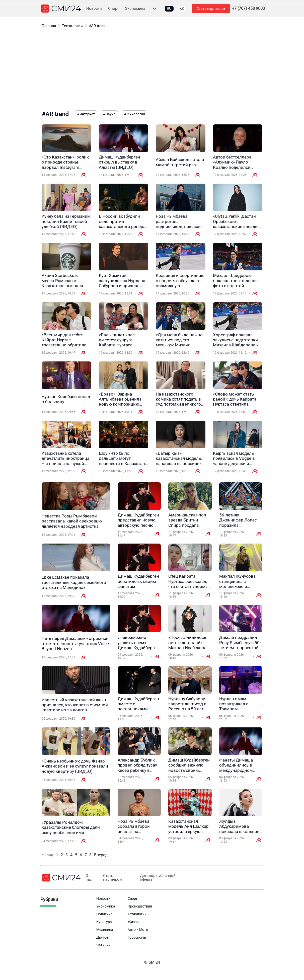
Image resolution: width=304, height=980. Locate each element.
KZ (182, 9)
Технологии (72, 26)
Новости (94, 9)
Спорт (113, 9)
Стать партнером (211, 9)
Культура (104, 922)
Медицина (105, 930)
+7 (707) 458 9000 (248, 9)
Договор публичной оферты (155, 878)
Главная (49, 26)
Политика (104, 914)
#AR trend (97, 26)
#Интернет (86, 114)
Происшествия (140, 906)
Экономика (135, 9)
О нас (88, 878)
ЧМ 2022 (103, 945)
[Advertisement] (152, 70)
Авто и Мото (138, 930)
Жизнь (133, 922)
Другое (102, 937)
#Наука (109, 114)
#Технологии (134, 114)
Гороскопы (137, 937)
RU (169, 9)
